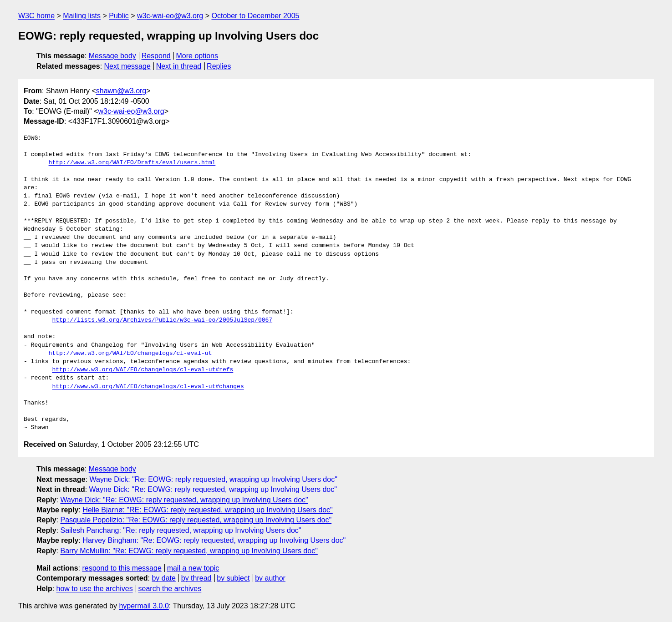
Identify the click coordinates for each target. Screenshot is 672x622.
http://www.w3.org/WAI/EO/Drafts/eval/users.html (132, 163)
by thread (196, 578)
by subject (233, 578)
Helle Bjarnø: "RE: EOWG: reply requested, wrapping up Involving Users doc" (207, 510)
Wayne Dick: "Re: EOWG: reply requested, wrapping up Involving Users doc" (214, 479)
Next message (127, 66)
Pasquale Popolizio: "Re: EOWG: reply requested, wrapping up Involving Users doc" (196, 520)
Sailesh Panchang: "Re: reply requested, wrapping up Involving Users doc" (181, 530)
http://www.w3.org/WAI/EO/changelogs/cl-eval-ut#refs (143, 370)
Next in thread (179, 66)
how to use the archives (95, 589)
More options (197, 56)
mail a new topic (193, 568)
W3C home (36, 16)
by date (163, 578)
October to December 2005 (255, 16)
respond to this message (122, 568)
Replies (219, 66)
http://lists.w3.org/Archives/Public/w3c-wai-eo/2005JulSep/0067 (162, 320)
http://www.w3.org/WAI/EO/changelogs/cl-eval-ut (130, 354)
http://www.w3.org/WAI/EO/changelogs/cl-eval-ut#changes (148, 387)
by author (270, 578)
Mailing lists (82, 16)
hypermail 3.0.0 (144, 606)
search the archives (170, 589)
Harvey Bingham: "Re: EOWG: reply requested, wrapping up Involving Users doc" (214, 540)
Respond (156, 56)
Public (119, 16)
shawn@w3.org (121, 91)
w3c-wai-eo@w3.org (170, 16)
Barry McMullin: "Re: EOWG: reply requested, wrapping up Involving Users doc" (189, 551)
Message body (112, 56)
